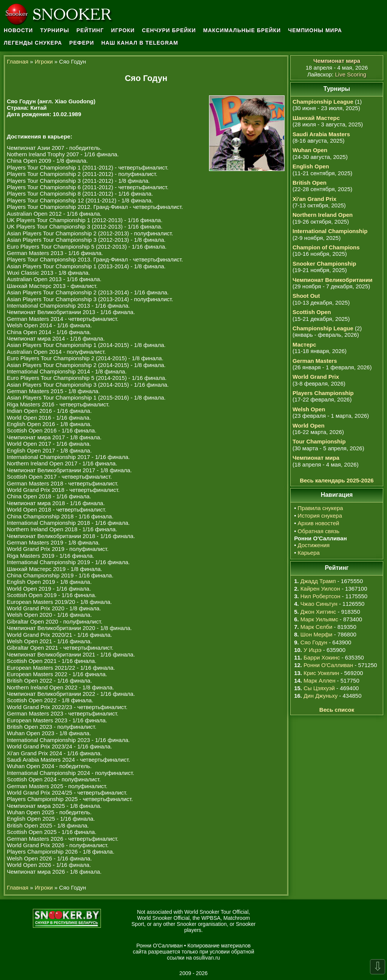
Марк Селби (316, 627)
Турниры (55, 30)
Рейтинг (90, 30)
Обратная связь (319, 531)
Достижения (314, 545)
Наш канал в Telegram (140, 43)
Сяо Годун (314, 642)
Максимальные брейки (242, 30)
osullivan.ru (207, 958)
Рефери (81, 43)
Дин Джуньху (320, 696)
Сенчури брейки (169, 30)
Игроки (123, 30)
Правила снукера (320, 508)
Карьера (309, 553)
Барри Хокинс (322, 657)
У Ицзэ (312, 650)
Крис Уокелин (321, 673)
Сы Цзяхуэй (319, 688)
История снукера (320, 516)
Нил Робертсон (320, 596)
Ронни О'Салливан (328, 665)
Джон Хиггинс (318, 612)
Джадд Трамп (318, 581)
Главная (18, 61)
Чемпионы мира (315, 30)
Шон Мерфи (317, 634)
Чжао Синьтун (319, 604)
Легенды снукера (33, 43)
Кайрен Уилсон (320, 589)
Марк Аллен (319, 681)
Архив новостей (319, 523)
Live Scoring (351, 74)
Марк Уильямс (319, 619)
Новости (18, 30)
